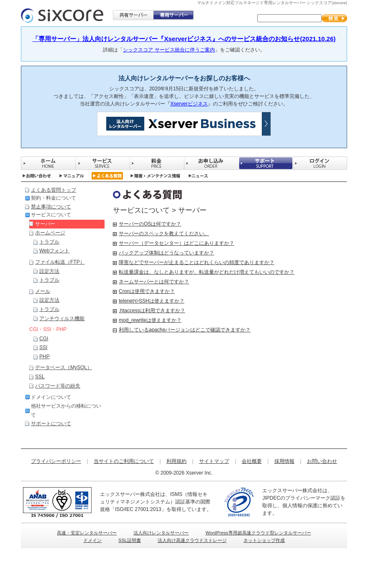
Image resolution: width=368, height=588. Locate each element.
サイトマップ (214, 461)
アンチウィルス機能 (62, 318)
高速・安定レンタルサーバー (87, 533)
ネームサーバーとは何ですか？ (154, 282)
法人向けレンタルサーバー (161, 533)
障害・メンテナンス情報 (155, 176)
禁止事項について (51, 207)
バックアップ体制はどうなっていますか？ (166, 253)
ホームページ (50, 233)
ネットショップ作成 (264, 540)
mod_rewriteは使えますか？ (150, 320)
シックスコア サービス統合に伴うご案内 (169, 50)
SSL (40, 377)
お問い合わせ (37, 176)
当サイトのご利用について (124, 461)
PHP (45, 357)
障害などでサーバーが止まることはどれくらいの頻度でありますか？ (197, 262)
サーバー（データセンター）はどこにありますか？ (176, 243)
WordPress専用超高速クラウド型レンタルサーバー (258, 533)
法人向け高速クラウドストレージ (192, 540)
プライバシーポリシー (56, 461)
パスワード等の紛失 (58, 386)
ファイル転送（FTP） (60, 262)
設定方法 (49, 271)
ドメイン (92, 540)
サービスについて (51, 215)
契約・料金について (54, 198)
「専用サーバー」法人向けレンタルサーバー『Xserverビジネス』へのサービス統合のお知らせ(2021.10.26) (184, 39)
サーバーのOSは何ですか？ (150, 224)
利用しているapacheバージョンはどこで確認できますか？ (185, 330)
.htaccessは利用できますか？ (152, 311)
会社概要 (252, 461)
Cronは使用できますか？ (147, 291)
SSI (43, 347)
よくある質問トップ (54, 190)
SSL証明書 (130, 540)
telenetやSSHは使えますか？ (152, 301)
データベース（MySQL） (64, 367)
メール (43, 291)
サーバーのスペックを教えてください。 (164, 234)
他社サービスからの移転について (66, 411)
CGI (44, 339)
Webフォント (54, 251)
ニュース (198, 176)
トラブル (49, 242)
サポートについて (51, 424)
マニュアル (72, 176)
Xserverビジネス (189, 104)
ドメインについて (51, 397)
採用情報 (284, 461)
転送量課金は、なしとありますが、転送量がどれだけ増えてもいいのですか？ (207, 272)
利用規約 (176, 461)
